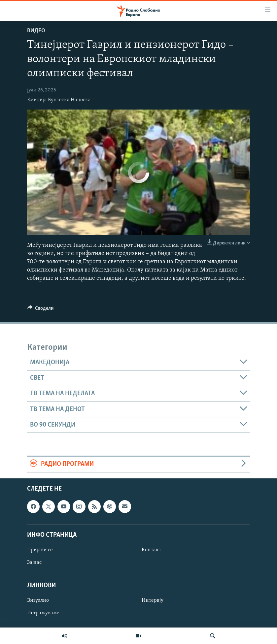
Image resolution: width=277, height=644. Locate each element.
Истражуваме (43, 613)
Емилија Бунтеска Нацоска (59, 100)
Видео (36, 31)
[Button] (41, 310)
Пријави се (40, 550)
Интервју (153, 600)
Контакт (151, 550)
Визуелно (38, 600)
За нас (34, 563)
